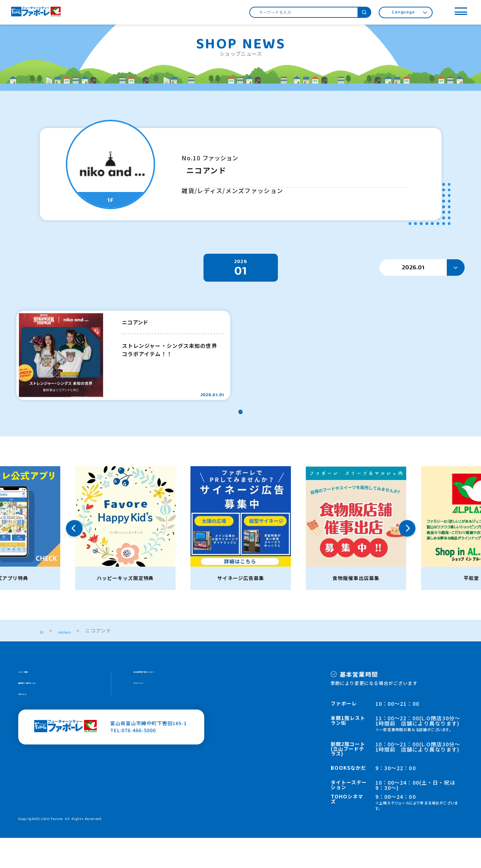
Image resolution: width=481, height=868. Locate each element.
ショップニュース (86, 661)
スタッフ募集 (34, 704)
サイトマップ (149, 718)
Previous (74, 558)
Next (407, 558)
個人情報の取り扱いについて (168, 704)
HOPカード (32, 732)
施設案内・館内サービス (47, 718)
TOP (45, 661)
